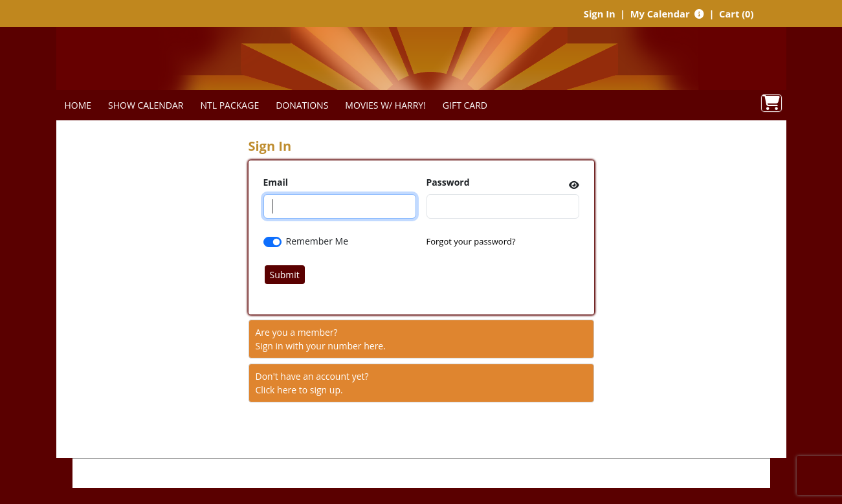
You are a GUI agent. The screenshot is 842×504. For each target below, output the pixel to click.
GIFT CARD (465, 105)
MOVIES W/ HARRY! (385, 105)
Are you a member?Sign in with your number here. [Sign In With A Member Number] (321, 339)
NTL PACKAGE (230, 105)
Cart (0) (736, 14)
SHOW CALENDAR (146, 105)
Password (448, 182)
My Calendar (661, 14)
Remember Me (317, 241)
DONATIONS (302, 105)
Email (276, 182)
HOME (78, 105)
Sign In (600, 14)
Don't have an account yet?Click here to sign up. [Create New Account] (312, 383)
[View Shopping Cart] (771, 103)
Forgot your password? (471, 241)
